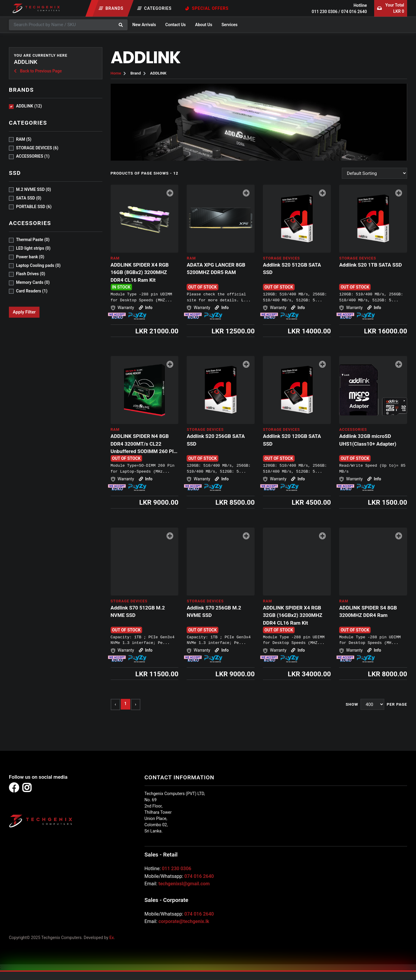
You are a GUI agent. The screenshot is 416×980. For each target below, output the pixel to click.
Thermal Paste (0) (33, 240)
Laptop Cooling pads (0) (38, 265)
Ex (112, 938)
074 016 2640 (354, 12)
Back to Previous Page (38, 71)
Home (116, 73)
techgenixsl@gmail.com (184, 884)
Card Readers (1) (32, 291)
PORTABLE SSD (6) (34, 207)
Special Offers (207, 8)
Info (145, 307)
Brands (111, 8)
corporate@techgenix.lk (184, 921)
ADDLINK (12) (29, 106)
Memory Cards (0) (33, 282)
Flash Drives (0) (31, 274)
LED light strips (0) (33, 248)
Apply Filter (24, 312)
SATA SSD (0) (29, 198)
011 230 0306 (324, 12)
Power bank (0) (30, 257)
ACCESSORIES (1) (33, 156)
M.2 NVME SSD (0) (34, 189)
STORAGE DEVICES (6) (37, 148)
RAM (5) (24, 139)
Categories (155, 8)
